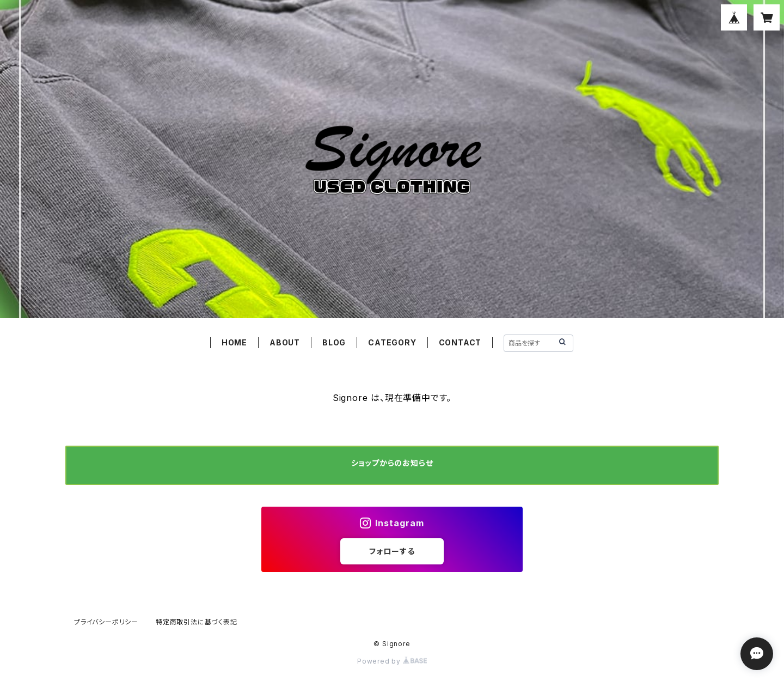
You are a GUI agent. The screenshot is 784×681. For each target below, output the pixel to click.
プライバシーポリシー (106, 622)
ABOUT (285, 342)
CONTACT (460, 342)
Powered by (392, 661)
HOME (234, 342)
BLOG (334, 342)
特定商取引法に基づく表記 (197, 622)
